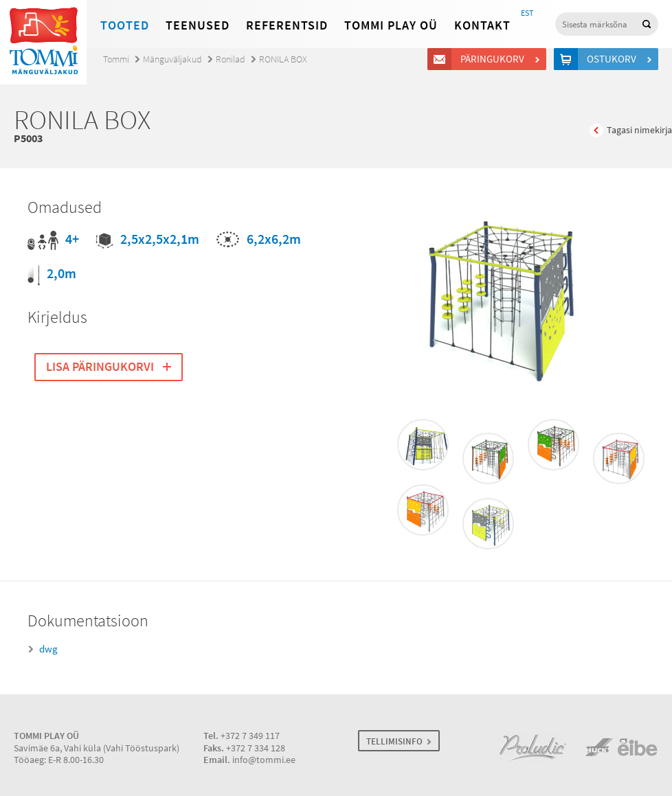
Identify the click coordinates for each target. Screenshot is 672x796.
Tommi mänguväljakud (43, 42)
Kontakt (482, 25)
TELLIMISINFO (394, 741)
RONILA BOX (283, 59)
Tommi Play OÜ (391, 25)
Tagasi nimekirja (639, 130)
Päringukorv (494, 59)
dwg (48, 649)
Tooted (125, 25)
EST (527, 13)
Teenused (198, 25)
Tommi (116, 59)
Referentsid (287, 25)
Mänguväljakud (172, 59)
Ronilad (231, 59)
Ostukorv (614, 59)
